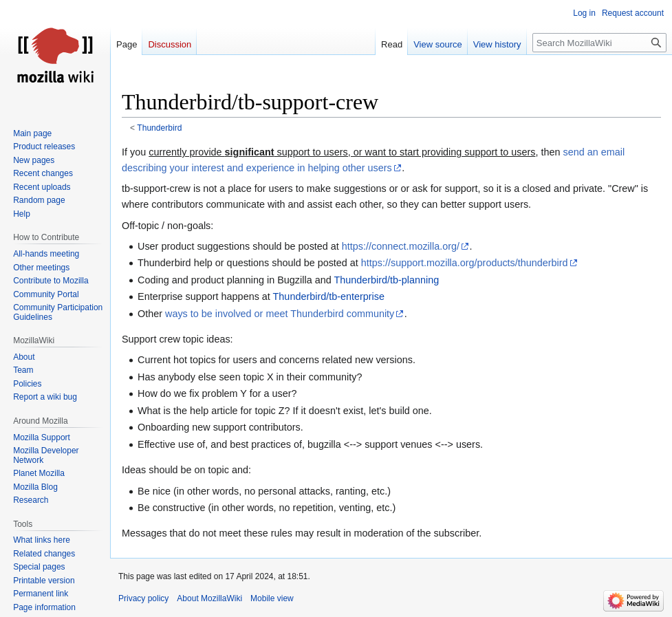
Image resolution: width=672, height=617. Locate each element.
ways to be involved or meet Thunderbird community (280, 314)
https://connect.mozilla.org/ (401, 246)
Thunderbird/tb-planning (386, 280)
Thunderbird (159, 128)
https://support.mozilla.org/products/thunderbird (465, 263)
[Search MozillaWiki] (599, 43)
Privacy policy (143, 598)
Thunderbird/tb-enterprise (329, 296)
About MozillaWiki (209, 598)
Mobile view (272, 598)
